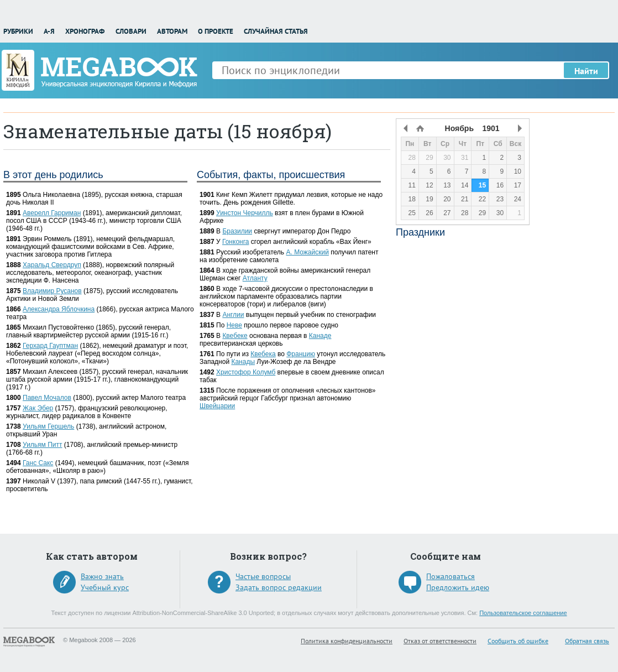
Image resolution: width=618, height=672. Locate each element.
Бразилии (237, 231)
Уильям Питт (42, 445)
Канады (243, 362)
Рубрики (18, 31)
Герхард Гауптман (50, 346)
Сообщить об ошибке (518, 641)
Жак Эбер (38, 408)
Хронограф (85, 31)
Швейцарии (217, 406)
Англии (233, 315)
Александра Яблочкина (59, 309)
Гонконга (235, 242)
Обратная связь (587, 641)
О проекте (216, 31)
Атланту (255, 278)
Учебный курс (105, 587)
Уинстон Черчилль (245, 213)
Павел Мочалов (47, 398)
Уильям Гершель (48, 426)
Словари (131, 31)
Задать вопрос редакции (279, 587)
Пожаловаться (451, 576)
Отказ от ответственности (440, 641)
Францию (301, 354)
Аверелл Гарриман (52, 213)
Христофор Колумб (246, 372)
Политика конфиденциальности (347, 641)
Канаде (320, 336)
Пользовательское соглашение (523, 613)
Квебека (263, 354)
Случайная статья (276, 31)
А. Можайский (307, 252)
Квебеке (235, 336)
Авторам (172, 31)
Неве (234, 325)
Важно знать (102, 576)
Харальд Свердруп (52, 265)
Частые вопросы (263, 576)
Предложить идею (458, 587)
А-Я (49, 31)
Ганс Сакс (38, 463)
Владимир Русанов (52, 291)
